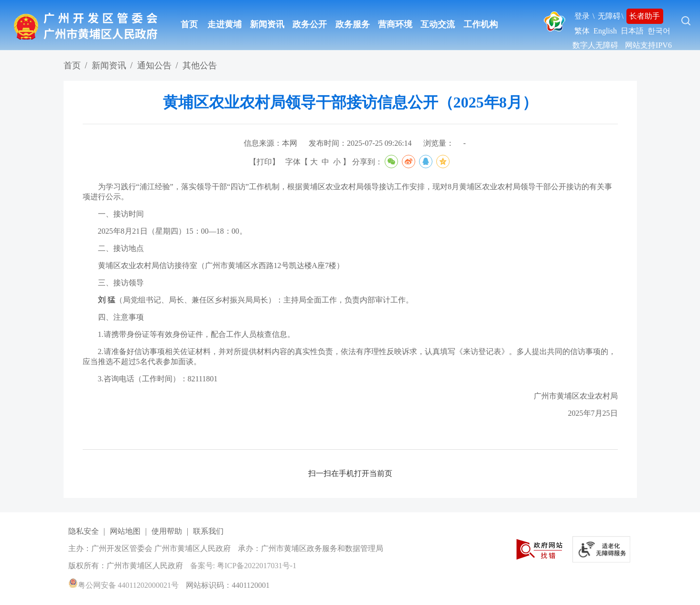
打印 (264, 162)
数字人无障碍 (595, 45)
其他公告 (200, 65)
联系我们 (208, 531)
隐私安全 (84, 531)
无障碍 (609, 16)
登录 (582, 16)
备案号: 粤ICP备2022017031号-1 (243, 566)
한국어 (659, 31)
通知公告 (154, 65)
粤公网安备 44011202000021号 (124, 585)
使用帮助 (167, 531)
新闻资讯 (267, 24)
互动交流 (438, 24)
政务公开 (310, 24)
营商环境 (395, 24)
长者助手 (645, 16)
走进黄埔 (225, 24)
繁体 (582, 31)
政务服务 (353, 24)
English (605, 31)
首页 (189, 24)
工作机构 (481, 24)
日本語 (632, 31)
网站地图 (125, 531)
